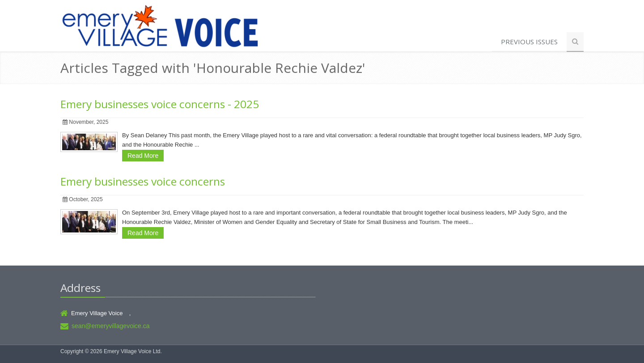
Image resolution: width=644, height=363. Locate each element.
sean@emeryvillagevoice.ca (111, 326)
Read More (143, 156)
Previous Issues (529, 42)
